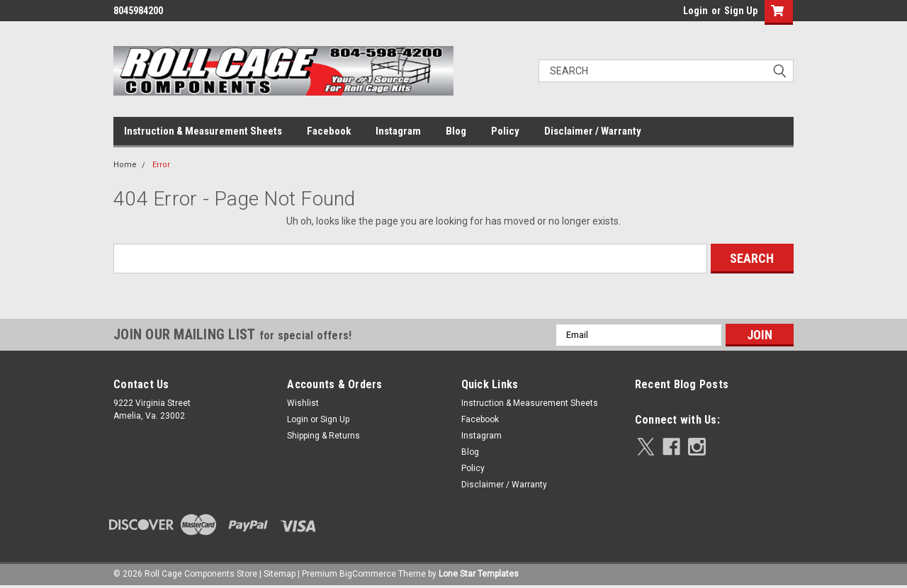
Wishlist (303, 403)
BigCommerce (368, 574)
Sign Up (741, 11)
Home (125, 165)
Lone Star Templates (479, 574)
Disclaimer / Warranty (593, 131)
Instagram (398, 131)
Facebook (329, 131)
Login (695, 11)
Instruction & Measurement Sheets (203, 131)
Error (161, 165)
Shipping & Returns (323, 436)
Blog (456, 131)
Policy (505, 131)
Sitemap (280, 574)
